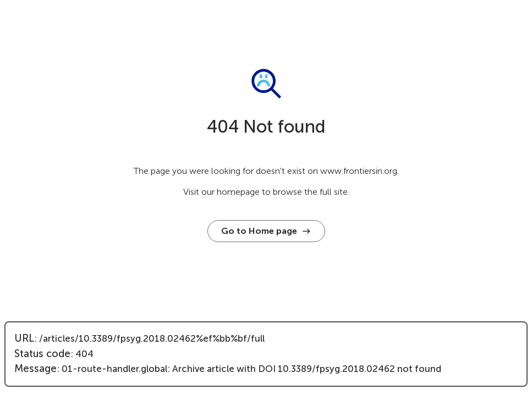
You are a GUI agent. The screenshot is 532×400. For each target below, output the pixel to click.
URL (24, 338)
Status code (42, 354)
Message (35, 369)
